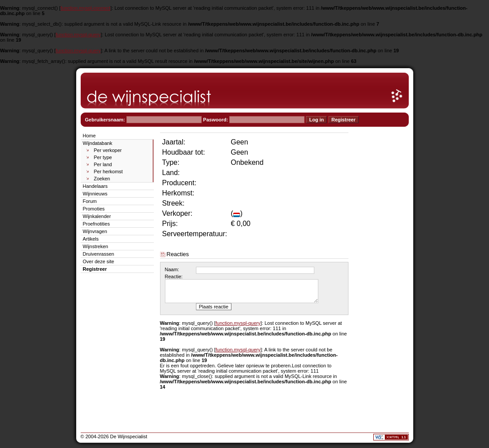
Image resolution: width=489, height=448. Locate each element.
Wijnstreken (96, 246)
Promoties (94, 209)
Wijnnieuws (95, 194)
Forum (90, 201)
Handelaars (95, 186)
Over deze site (99, 261)
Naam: (172, 269)
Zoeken (102, 179)
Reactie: (174, 277)
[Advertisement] (382, 264)
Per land (103, 164)
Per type (103, 157)
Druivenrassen (99, 254)
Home (89, 136)
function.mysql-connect (86, 8)
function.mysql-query (78, 35)
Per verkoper (108, 150)
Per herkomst (108, 171)
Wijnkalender (97, 216)
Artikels (91, 239)
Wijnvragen (95, 231)
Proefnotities (96, 224)
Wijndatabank (98, 143)
